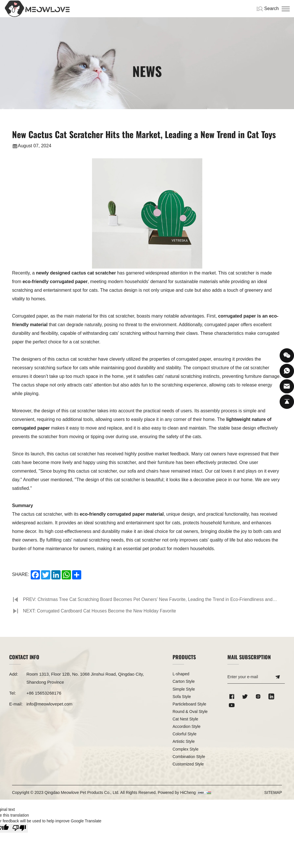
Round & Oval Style (190, 712)
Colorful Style (184, 734)
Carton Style (184, 681)
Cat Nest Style (185, 719)
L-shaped (181, 674)
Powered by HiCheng (177, 792)
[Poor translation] (19, 828)
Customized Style (188, 764)
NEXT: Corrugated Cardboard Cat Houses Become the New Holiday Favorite (101, 611)
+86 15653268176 (44, 693)
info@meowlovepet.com (49, 704)
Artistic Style (184, 741)
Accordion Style (186, 726)
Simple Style (184, 689)
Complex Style (185, 749)
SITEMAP (273, 792)
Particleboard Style (189, 704)
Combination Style (189, 757)
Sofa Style (182, 697)
